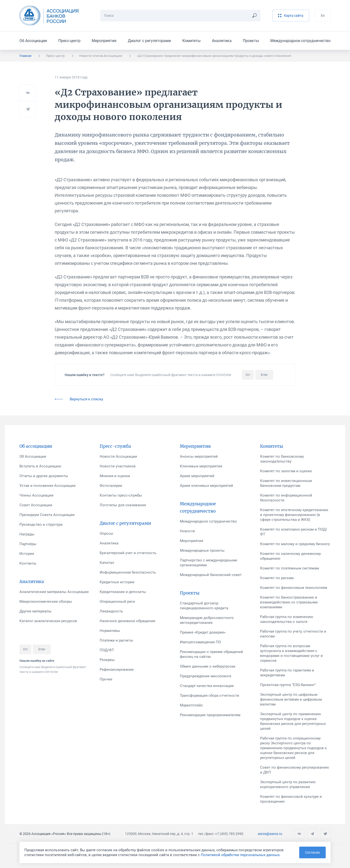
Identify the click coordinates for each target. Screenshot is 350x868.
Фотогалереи (111, 486)
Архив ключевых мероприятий (206, 486)
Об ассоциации (36, 446)
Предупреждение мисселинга (206, 676)
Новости (187, 531)
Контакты (28, 563)
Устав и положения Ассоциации (48, 486)
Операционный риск (117, 602)
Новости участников (118, 466)
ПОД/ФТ (107, 650)
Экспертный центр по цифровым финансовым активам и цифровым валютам (291, 699)
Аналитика (222, 41)
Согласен (312, 852)
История (27, 554)
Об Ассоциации (33, 41)
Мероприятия (104, 41)
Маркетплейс (191, 705)
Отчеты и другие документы (44, 476)
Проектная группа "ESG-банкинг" (288, 685)
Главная (25, 56)
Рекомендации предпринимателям (210, 715)
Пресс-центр (69, 41)
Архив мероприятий (197, 476)
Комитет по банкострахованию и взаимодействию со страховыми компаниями (289, 602)
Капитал (107, 563)
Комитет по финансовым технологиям (294, 588)
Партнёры (28, 544)
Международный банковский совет (211, 575)
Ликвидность (111, 611)
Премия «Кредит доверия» (203, 632)
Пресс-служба (115, 446)
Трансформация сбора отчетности (210, 696)
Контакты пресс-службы (121, 495)
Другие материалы (35, 611)
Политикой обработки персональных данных (240, 855)
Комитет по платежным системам (289, 568)
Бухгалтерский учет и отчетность (128, 553)
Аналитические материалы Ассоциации (54, 592)
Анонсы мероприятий (199, 456)
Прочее (106, 679)
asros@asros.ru (270, 834)
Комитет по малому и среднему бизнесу (295, 544)
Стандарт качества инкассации (207, 686)
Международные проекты (202, 550)
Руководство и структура (41, 524)
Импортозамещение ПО (200, 642)
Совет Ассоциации (36, 505)
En (323, 16)
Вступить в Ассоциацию (40, 466)
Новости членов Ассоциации (101, 56)
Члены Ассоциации (36, 495)
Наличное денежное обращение (127, 621)
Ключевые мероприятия (201, 466)
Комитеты (191, 41)
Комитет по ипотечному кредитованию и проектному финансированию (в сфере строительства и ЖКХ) (294, 515)
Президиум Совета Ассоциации (47, 515)
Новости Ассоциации (118, 456)
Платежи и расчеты (116, 640)
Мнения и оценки (115, 476)
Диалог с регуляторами (149, 41)
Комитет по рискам (277, 578)
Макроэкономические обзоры (46, 602)
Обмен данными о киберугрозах (208, 666)
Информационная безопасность (128, 572)
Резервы (107, 660)
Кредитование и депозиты (123, 592)
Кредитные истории (117, 582)
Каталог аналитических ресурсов (48, 621)
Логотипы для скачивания (123, 505)
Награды (27, 534)
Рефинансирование (117, 670)
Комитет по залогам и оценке (286, 471)
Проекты (251, 41)
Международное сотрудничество (300, 41)
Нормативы (110, 631)
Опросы (106, 533)
